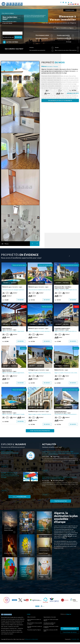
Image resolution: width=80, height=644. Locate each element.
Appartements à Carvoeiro (50, 617)
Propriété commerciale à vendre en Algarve (51, 627)
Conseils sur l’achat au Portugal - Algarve (51, 620)
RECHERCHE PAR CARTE (8, 37)
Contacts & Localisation (70, 629)
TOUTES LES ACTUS (61, 501)
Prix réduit (49, 390)
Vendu (24, 307)
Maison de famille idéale (19, 265)
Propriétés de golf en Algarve (34, 630)
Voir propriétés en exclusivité (41, 50)
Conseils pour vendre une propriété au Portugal (49, 623)
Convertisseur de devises (70, 632)
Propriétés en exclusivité (65, 38)
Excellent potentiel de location (70, 265)
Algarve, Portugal (70, 621)
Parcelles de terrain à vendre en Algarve (35, 627)
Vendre (67, 47)
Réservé (23, 348)
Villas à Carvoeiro (31, 617)
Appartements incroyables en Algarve (34, 620)
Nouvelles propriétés (44, 38)
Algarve (69, 614)
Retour (70, 640)
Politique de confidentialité (31, 639)
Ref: (73, 90)
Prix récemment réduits (44, 35)
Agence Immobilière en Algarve (65, 28)
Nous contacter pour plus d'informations (67, 50)
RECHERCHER (18, 37)
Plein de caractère (47, 307)
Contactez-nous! (70, 10)
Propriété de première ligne (71, 390)
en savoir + (21, 300)
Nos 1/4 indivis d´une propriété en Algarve (35, 623)
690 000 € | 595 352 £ (73, 93)
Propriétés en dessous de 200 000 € (51, 630)
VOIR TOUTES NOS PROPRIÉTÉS (40, 431)
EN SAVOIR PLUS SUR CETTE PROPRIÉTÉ (60, 100)
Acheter (41, 47)
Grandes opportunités (65, 35)
